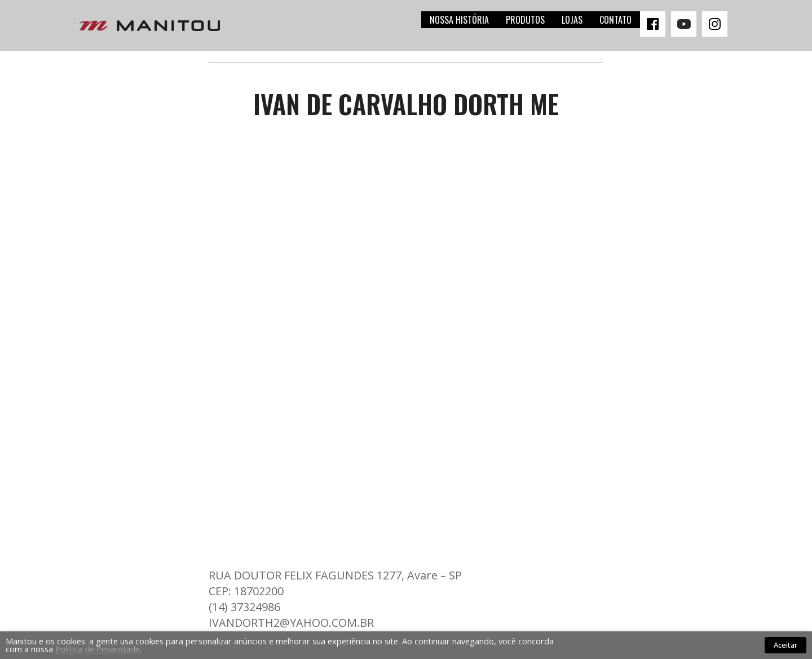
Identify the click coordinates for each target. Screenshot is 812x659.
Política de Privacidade (98, 649)
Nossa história (459, 20)
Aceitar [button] (785, 645)
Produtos (525, 20)
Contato (615, 20)
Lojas (572, 20)
